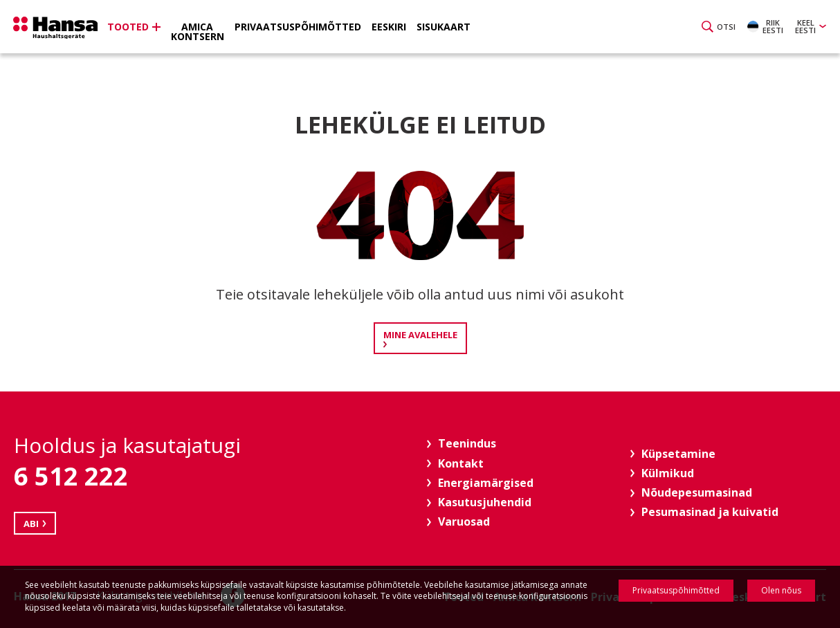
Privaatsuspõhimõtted (676, 590)
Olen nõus (781, 590)
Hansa (59, 28)
